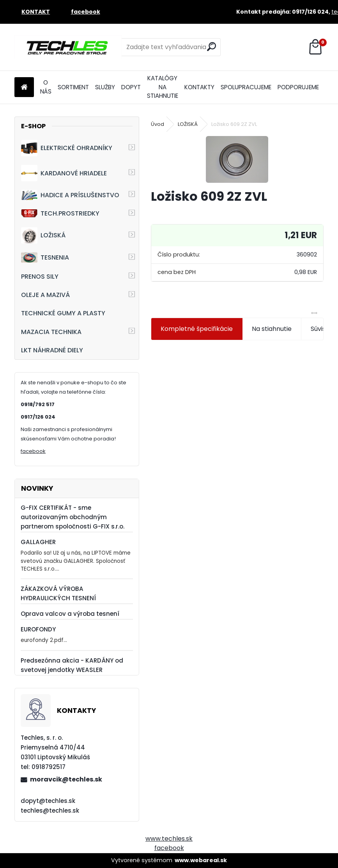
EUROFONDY (38, 629)
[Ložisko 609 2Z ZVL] (237, 159)
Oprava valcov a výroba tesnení (70, 614)
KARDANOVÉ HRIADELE (64, 173)
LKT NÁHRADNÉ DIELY (52, 350)
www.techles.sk (169, 839)
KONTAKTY (199, 87)
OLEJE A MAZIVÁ (45, 295)
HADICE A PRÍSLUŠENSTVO (70, 195)
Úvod (157, 124)
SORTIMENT (73, 87)
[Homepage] (24, 88)
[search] (211, 47)
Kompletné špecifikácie (197, 329)
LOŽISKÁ (43, 235)
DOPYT (131, 87)
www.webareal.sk (201, 860)
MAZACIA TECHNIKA (51, 332)
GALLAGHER (38, 542)
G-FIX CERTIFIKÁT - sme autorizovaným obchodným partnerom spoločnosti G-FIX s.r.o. (73, 517)
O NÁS (46, 87)
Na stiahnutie (272, 329)
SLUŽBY (105, 87)
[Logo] (68, 47)
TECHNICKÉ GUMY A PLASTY (63, 313)
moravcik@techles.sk (66, 779)
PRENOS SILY (40, 277)
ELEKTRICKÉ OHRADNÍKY (67, 148)
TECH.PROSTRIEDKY (60, 213)
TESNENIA (45, 257)
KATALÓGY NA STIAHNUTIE (163, 87)
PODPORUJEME (298, 87)
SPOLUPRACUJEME (246, 87)
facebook (33, 451)
